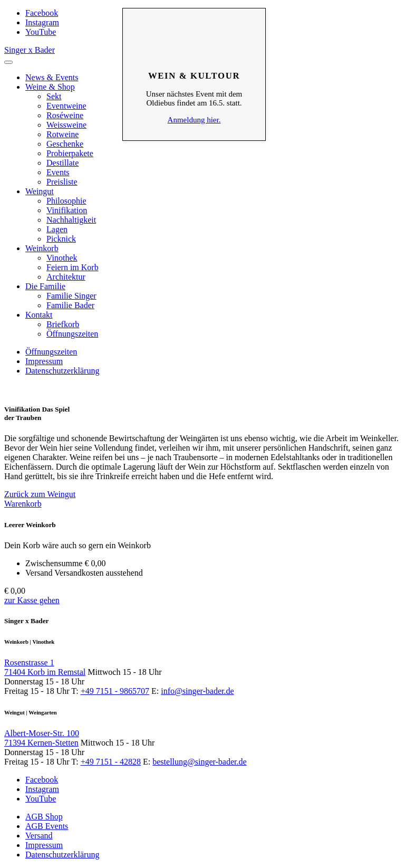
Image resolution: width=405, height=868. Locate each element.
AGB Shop (44, 817)
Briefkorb (63, 324)
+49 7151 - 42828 (111, 762)
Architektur (66, 277)
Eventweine (66, 106)
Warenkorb (23, 504)
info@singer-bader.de (197, 691)
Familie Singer (71, 296)
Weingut (40, 191)
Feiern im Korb (73, 267)
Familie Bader (70, 305)
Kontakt (39, 315)
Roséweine (65, 115)
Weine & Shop (50, 87)
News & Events (52, 77)
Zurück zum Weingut (40, 494)
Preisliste (62, 182)
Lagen (57, 229)
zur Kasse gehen (32, 600)
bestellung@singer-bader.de (199, 762)
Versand (39, 836)
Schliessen (194, 24)
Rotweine (62, 134)
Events (58, 172)
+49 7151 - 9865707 (115, 691)
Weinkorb (42, 248)
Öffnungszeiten (72, 334)
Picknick (61, 239)
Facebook (42, 13)
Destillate (62, 163)
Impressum (44, 361)
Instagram (42, 22)
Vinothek (62, 258)
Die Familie (45, 286)
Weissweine (66, 125)
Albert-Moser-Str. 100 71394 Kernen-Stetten (42, 738)
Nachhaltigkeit (71, 220)
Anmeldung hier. (194, 120)
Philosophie (66, 201)
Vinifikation (67, 210)
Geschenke (65, 144)
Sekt (54, 96)
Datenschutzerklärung (62, 371)
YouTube (41, 32)
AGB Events (47, 826)
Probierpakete (70, 153)
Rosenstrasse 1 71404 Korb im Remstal (45, 667)
